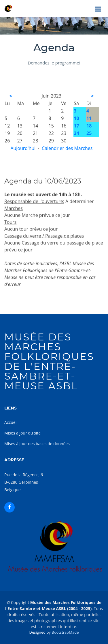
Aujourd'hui (23, 148)
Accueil (11, 422)
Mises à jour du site (22, 433)
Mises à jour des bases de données (37, 444)
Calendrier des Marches (67, 148)
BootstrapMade (65, 632)
